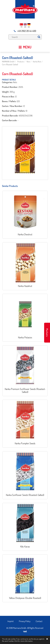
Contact (39, 621)
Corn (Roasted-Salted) (10, 64)
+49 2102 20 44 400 (25, 31)
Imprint (11, 621)
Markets (47, 333)
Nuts (28, 62)
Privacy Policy (25, 621)
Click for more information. (24, 641)
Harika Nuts (37, 62)
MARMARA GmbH (8, 62)
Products (21, 62)
